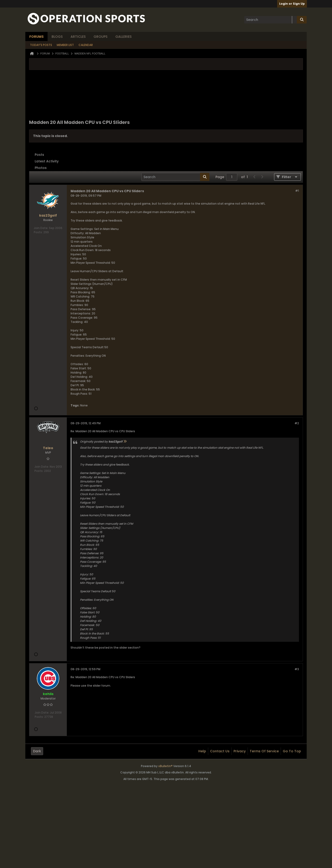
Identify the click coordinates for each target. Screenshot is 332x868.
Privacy (240, 751)
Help (202, 751)
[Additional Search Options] (294, 20)
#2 (297, 423)
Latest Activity (47, 161)
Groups (100, 37)
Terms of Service (264, 751)
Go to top (292, 751)
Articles (78, 37)
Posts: (38, 232)
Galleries (123, 37)
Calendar (86, 45)
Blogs (57, 37)
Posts (39, 155)
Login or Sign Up (292, 4)
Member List (65, 45)
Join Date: (41, 228)
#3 (297, 669)
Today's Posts (41, 45)
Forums (36, 37)
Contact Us (220, 751)
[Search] (271, 20)
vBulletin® (165, 766)
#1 (297, 191)
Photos (41, 168)
